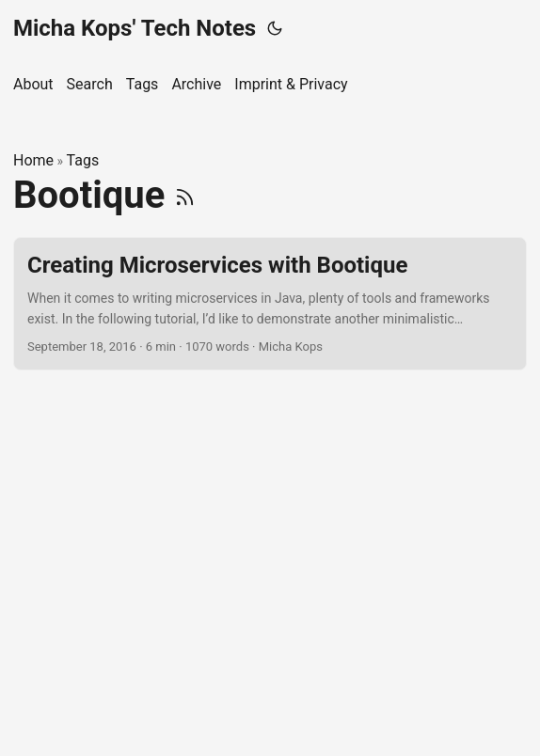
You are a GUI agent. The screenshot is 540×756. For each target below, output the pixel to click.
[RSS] (185, 195)
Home (33, 160)
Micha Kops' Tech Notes (135, 28)
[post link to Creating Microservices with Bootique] (270, 304)
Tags (83, 160)
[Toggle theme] (275, 28)
